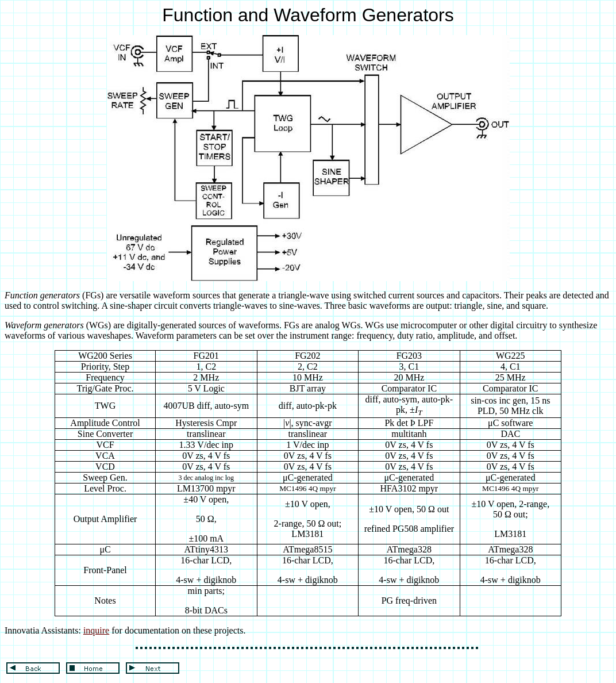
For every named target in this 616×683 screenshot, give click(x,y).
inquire (96, 630)
